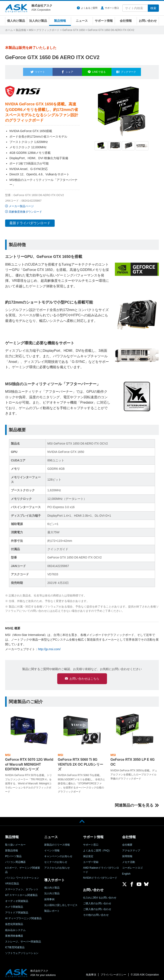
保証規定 (88, 854)
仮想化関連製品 (14, 922)
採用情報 (127, 854)
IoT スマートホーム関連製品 (21, 893)
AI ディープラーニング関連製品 (23, 916)
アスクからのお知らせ (57, 866)
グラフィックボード (48, 30)
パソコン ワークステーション (22, 876)
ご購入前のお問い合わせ (97, 901)
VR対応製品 (12, 882)
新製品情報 (12, 849)
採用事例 (49, 897)
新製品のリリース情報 (57, 843)
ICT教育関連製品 (15, 945)
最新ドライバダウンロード (30, 220)
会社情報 (126, 21)
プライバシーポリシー (113, 973)
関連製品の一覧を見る (134, 803)
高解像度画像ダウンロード (25, 209)
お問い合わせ (148, 21)
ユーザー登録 (91, 860)
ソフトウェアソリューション (22, 951)
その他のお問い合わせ (96, 913)
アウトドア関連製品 (17, 911)
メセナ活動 (129, 860)
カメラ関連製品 (14, 905)
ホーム (9, 30)
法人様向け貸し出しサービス (61, 903)
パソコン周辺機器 (15, 860)
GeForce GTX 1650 (74, 30)
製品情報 (60, 21)
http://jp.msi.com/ (49, 647)
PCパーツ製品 (13, 854)
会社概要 (127, 843)
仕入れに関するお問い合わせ (100, 896)
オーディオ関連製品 (17, 899)
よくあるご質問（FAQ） (97, 849)
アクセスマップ (131, 849)
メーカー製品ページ (21, 204)
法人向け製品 (38, 21)
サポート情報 (104, 21)
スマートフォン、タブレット (22, 887)
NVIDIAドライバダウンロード (100, 876)
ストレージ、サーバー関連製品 (23, 940)
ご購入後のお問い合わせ (97, 907)
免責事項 (91, 973)
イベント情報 (52, 849)
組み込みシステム (15, 928)
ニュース (82, 21)
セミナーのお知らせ (56, 860)
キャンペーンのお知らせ (58, 854)
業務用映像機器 (14, 934)
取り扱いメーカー (15, 843)
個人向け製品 (16, 21)
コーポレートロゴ (132, 866)
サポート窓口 (112, 8)
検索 (153, 8)
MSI (31, 30)
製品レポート (52, 909)
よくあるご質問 (89, 8)
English (126, 872)
